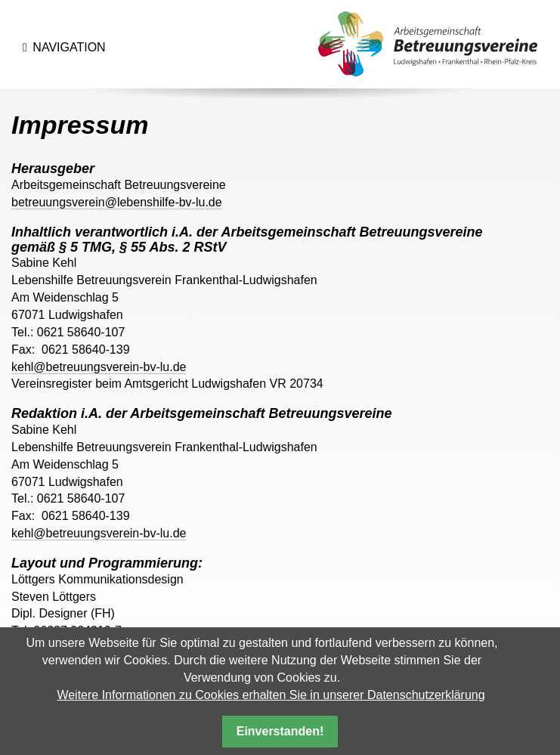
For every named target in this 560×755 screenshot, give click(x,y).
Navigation (74, 53)
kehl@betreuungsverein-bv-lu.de (99, 367)
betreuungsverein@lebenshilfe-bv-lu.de (117, 202)
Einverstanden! (280, 731)
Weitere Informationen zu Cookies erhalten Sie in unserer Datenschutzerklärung (271, 695)
